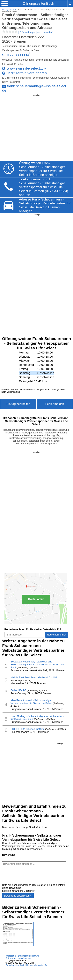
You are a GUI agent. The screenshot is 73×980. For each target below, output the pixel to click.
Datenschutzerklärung (29, 956)
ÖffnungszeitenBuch (38, 4)
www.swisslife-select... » (26, 68)
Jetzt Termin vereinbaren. (27, 73)
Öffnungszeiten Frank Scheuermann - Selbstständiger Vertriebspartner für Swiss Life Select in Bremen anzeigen (42, 169)
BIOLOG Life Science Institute (28, 729)
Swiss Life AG (18, 690)
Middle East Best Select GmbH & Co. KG (34, 677)
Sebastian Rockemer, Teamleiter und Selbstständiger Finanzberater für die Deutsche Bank (37, 665)
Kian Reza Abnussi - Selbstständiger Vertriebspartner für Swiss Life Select (31, 702)
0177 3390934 (17, 55)
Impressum (11, 956)
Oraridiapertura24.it (15, 965)
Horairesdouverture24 (37, 965)
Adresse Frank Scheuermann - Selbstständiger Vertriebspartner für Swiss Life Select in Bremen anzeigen (45, 205)
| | (28, 32)
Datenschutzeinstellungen (18, 958)
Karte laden (36, 599)
